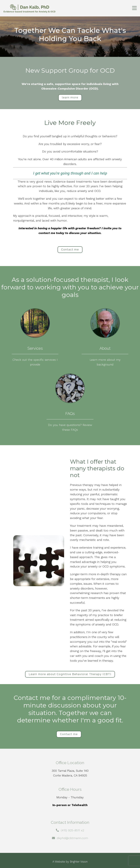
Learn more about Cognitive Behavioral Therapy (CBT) (70, 674)
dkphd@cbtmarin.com (72, 838)
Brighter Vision (79, 862)
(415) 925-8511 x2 (72, 830)
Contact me (70, 250)
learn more (70, 98)
